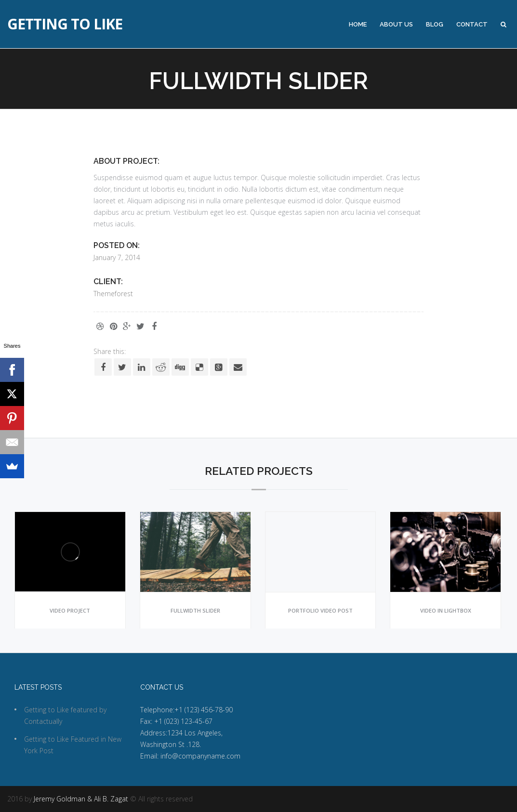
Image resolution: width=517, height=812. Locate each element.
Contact (472, 24)
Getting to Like (65, 24)
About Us (396, 24)
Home (358, 24)
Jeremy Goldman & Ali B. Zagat (81, 799)
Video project (70, 610)
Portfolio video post (320, 610)
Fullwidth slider (195, 610)
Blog (435, 24)
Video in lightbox (446, 610)
